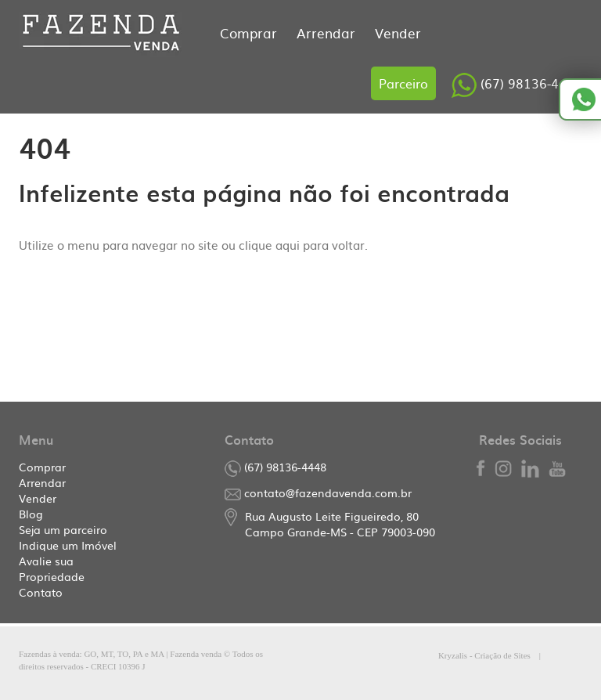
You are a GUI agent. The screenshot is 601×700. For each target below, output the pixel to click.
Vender (398, 32)
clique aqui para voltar (302, 245)
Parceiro (403, 83)
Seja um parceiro (63, 529)
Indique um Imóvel (68, 545)
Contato (41, 592)
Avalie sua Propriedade (52, 568)
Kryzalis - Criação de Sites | (510, 655)
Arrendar (328, 32)
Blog (31, 514)
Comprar (250, 32)
